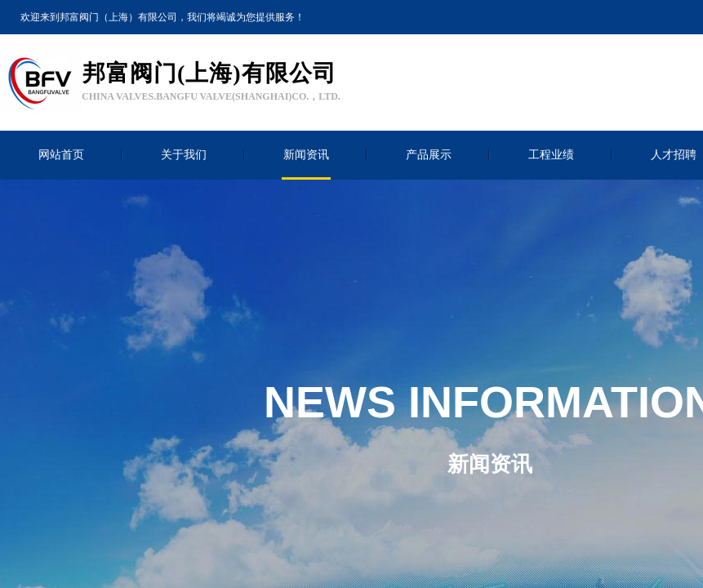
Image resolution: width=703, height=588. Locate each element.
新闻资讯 (306, 155)
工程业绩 (551, 155)
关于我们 (184, 155)
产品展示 (429, 155)
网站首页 (61, 155)
